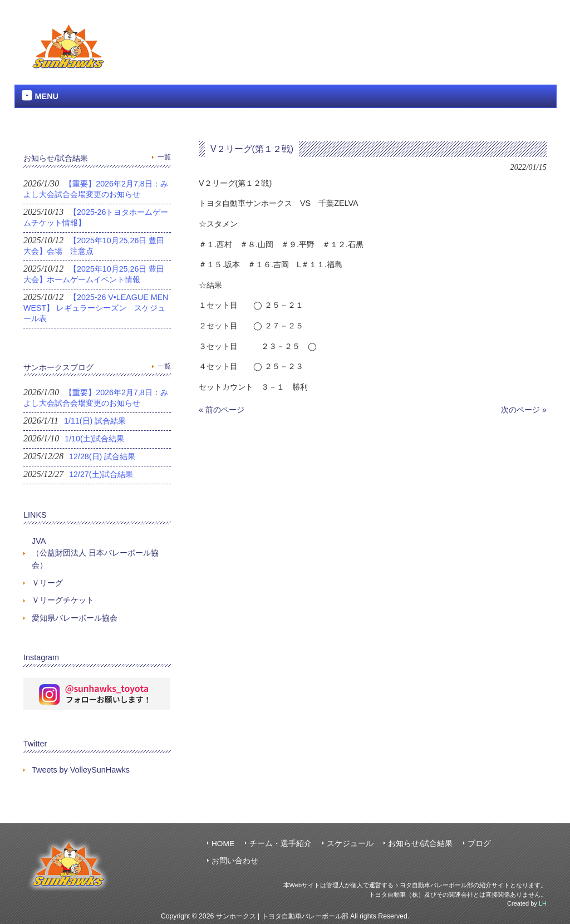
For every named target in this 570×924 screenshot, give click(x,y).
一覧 (164, 157)
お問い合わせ (235, 861)
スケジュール (350, 844)
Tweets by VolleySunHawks (81, 770)
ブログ (479, 844)
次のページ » (524, 410)
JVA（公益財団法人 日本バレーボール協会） (95, 553)
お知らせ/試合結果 (420, 844)
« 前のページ (222, 410)
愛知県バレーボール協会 (75, 618)
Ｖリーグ (47, 583)
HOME (223, 844)
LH (543, 903)
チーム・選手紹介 (281, 844)
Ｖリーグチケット (63, 600)
